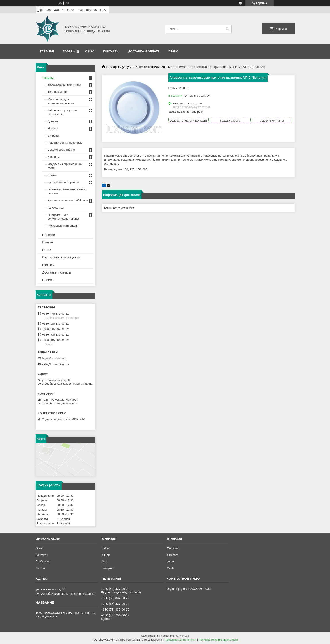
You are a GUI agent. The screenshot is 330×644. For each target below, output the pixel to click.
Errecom (173, 555)
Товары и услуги (120, 67)
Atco (104, 561)
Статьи (48, 242)
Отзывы (48, 265)
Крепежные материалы (63, 182)
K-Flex (106, 555)
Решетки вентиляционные (153, 67)
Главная (47, 51)
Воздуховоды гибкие (61, 150)
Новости (49, 235)
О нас (90, 51)
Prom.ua (184, 636)
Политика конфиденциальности (218, 640)
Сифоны (53, 136)
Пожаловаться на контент (180, 640)
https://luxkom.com (54, 358)
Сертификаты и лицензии (62, 257)
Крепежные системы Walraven (68, 200)
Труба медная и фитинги (64, 85)
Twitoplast (108, 568)
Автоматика (56, 208)
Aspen (171, 561)
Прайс (173, 51)
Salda (171, 568)
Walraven (173, 548)
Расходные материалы (63, 226)
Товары (69, 51)
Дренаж (53, 121)
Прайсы (48, 280)
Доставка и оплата (144, 51)
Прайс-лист (43, 561)
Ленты (52, 175)
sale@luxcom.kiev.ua (56, 364)
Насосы (53, 128)
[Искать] (228, 29)
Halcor (106, 548)
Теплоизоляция (58, 92)
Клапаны (54, 157)
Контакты (111, 51)
